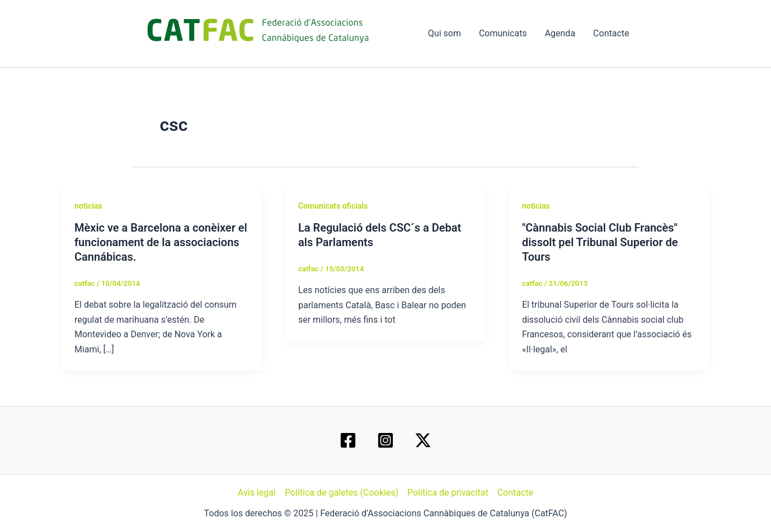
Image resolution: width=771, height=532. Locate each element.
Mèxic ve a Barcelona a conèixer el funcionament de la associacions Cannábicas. (161, 242)
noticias (88, 206)
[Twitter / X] (423, 440)
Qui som (445, 33)
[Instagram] (385, 440)
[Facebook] (348, 440)
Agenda (560, 33)
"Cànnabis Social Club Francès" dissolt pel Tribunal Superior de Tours (600, 242)
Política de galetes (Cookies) (342, 493)
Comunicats (503, 33)
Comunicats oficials (333, 206)
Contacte (611, 33)
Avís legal (257, 493)
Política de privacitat (448, 493)
